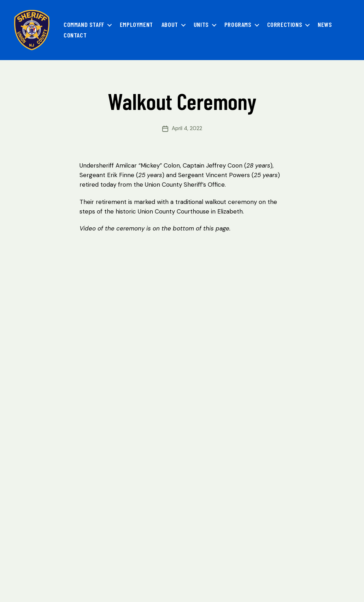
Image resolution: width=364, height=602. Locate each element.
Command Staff (84, 25)
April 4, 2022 (187, 128)
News (325, 25)
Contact (75, 35)
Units (201, 25)
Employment (136, 25)
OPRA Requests (95, 582)
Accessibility (141, 582)
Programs (238, 25)
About (170, 25)
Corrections (285, 25)
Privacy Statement (41, 582)
